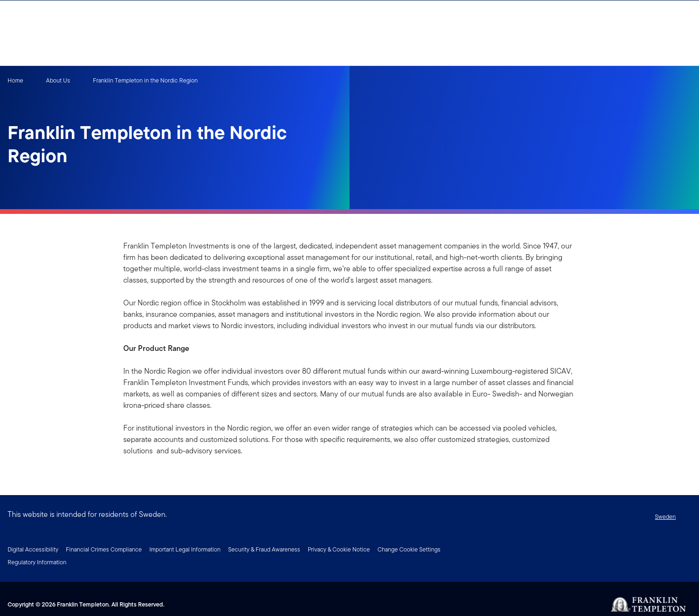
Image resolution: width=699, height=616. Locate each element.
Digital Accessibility (33, 549)
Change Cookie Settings (409, 549)
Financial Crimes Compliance (104, 549)
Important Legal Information (185, 549)
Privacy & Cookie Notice (339, 549)
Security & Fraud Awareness (264, 549)
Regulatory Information (37, 562)
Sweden (665, 517)
